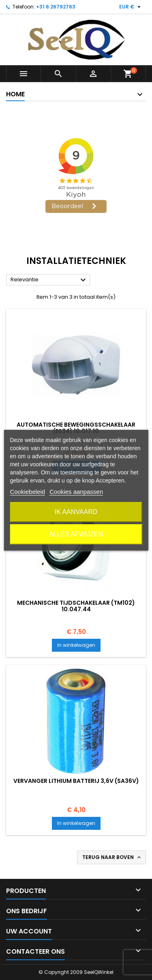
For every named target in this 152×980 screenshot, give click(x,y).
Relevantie (49, 280)
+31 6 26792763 (56, 7)
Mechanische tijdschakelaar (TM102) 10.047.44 (76, 606)
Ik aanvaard (76, 512)
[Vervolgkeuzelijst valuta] (131, 7)
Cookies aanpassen (76, 492)
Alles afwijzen (76, 534)
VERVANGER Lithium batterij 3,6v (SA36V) (76, 781)
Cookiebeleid (27, 492)
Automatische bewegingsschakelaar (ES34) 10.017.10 (76, 428)
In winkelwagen (76, 645)
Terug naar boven (112, 857)
